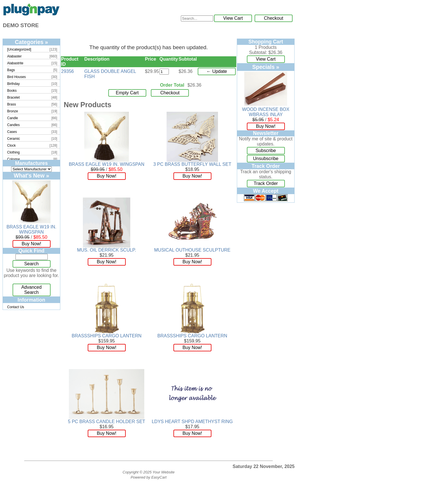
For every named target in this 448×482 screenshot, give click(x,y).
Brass (12, 104)
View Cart (233, 18)
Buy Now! (31, 244)
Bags (11, 70)
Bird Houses (16, 77)
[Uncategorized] (19, 49)
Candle (13, 118)
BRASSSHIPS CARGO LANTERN (107, 336)
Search (32, 264)
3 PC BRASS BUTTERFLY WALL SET (192, 164)
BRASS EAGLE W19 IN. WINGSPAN (31, 229)
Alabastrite (15, 63)
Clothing (13, 152)
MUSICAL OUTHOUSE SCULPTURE (192, 250)
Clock (11, 146)
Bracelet (13, 97)
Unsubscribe (266, 159)
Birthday (13, 84)
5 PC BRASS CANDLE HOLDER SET (107, 422)
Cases (12, 132)
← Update (217, 71)
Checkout (274, 18)
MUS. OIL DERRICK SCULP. (107, 250)
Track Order (266, 183)
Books (12, 91)
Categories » (31, 42)
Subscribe (266, 151)
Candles (13, 125)
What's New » (31, 176)
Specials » (266, 67)
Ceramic (14, 139)
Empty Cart (127, 93)
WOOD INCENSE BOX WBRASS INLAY (266, 112)
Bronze (13, 111)
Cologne (14, 159)
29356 (68, 71)
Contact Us (16, 307)
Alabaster (14, 56)
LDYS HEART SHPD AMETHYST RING (192, 422)
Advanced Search (31, 290)
